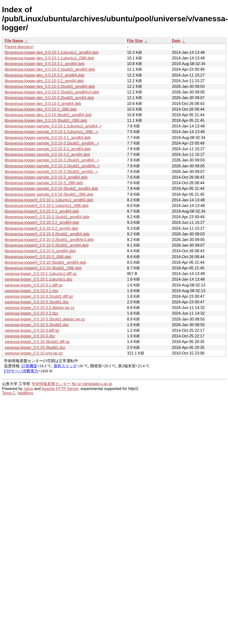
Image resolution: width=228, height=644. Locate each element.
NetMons (25, 393)
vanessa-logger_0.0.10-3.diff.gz (32, 330)
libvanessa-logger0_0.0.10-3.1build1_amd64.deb (47, 217)
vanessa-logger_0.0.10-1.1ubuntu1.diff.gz (41, 274)
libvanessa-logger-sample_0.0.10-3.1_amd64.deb (48, 138)
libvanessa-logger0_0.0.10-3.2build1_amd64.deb (47, 234)
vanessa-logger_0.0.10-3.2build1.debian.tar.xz (45, 319)
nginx (28, 389)
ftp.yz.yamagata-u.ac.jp (92, 384)
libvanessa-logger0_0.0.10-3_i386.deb (38, 257)
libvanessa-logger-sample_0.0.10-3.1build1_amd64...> (52, 143)
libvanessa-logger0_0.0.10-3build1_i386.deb (43, 268)
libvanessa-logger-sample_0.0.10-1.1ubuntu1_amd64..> (53, 126)
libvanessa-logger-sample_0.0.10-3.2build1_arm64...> (51, 172)
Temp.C (9, 393)
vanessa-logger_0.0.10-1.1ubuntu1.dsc (39, 279)
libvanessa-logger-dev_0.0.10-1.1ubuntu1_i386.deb (49, 58)
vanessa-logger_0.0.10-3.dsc (30, 336)
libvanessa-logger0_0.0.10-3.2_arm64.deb (41, 228)
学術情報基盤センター (51, 384)
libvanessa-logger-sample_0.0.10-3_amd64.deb (46, 177)
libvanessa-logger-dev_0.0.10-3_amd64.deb (43, 104)
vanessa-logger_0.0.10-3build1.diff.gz (37, 342)
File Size (135, 41)
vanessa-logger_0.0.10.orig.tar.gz (34, 353)
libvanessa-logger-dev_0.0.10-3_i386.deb (41, 109)
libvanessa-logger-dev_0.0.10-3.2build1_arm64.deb (49, 98)
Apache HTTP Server (60, 389)
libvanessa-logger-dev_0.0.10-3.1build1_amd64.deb (50, 69)
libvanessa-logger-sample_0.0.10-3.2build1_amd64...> (52, 160)
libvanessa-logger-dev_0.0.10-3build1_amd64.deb (48, 115)
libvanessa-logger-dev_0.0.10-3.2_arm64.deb (44, 81)
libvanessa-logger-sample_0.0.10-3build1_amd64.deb (51, 189)
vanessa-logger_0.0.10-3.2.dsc (32, 313)
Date (176, 41)
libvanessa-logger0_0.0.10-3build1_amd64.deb (45, 262)
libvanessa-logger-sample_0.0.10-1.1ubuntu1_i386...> (51, 132)
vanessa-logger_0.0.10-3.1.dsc (32, 291)
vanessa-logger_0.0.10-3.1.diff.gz (34, 285)
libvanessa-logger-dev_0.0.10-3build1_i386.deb (46, 121)
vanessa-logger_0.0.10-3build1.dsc (35, 348)
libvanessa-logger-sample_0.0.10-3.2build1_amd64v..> (52, 166)
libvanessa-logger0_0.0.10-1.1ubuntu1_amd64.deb (49, 200)
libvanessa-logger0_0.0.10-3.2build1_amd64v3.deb (49, 240)
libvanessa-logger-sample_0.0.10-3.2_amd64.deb (48, 149)
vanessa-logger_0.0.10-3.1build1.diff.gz (39, 296)
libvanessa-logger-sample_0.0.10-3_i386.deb (44, 183)
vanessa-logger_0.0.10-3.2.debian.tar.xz (40, 308)
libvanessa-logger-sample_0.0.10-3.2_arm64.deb (47, 155)
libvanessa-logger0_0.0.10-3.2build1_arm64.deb (47, 245)
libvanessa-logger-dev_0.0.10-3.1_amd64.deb (44, 64)
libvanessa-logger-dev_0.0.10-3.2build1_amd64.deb (50, 86)
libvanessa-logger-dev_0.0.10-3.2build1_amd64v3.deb (52, 92)
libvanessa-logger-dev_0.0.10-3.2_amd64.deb (44, 75)
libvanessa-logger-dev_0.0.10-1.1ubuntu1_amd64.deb (52, 52)
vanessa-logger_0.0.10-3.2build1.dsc (37, 325)
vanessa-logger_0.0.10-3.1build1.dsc (37, 302)
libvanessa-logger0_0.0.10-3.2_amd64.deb (42, 223)
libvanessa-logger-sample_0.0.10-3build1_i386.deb (49, 194)
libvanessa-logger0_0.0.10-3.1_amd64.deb (42, 211)
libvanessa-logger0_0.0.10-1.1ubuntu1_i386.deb (47, 206)
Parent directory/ (19, 47)
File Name (14, 41)
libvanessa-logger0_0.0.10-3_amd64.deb (40, 251)
